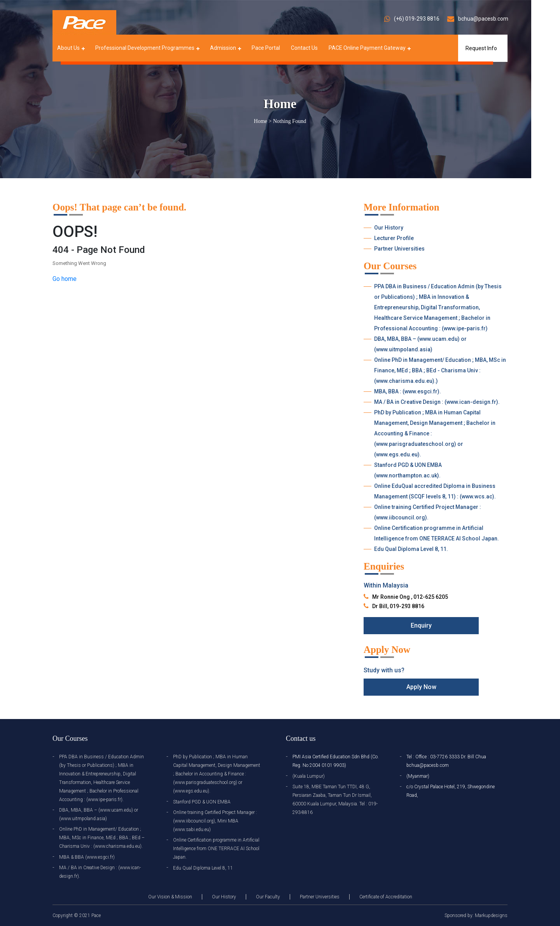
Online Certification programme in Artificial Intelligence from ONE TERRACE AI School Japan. (437, 533)
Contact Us (304, 48)
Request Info (481, 48)
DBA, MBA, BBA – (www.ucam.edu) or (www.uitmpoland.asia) (420, 344)
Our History (389, 228)
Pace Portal (266, 48)
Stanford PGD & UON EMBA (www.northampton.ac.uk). (408, 470)
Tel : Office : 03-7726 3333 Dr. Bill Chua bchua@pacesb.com (446, 761)
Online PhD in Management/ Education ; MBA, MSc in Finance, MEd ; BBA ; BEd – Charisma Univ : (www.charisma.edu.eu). (102, 838)
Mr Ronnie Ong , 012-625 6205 (410, 597)
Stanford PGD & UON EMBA (202, 802)
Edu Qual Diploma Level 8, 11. (411, 549)
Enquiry (421, 625)
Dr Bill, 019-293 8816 (398, 606)
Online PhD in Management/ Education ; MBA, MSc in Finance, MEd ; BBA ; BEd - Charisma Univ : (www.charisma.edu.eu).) (440, 370)
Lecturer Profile (394, 238)
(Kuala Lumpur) (309, 776)
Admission (223, 48)
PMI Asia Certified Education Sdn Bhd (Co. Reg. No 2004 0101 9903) (336, 761)
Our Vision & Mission (170, 897)
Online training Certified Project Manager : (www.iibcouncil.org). (428, 512)
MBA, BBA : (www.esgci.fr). (408, 391)
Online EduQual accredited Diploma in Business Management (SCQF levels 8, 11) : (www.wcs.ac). (435, 491)
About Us (68, 48)
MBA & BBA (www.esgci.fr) (87, 857)
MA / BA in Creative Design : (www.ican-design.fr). (437, 402)
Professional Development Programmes (145, 48)
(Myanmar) (418, 776)
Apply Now (421, 687)
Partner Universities (399, 249)
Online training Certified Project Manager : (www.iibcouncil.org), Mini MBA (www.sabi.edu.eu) (215, 821)
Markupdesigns (491, 915)
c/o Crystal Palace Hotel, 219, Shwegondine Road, (451, 791)
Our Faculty (268, 897)
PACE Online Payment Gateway (367, 48)
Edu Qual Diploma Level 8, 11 (203, 868)
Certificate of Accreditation (386, 897)
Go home (65, 279)
